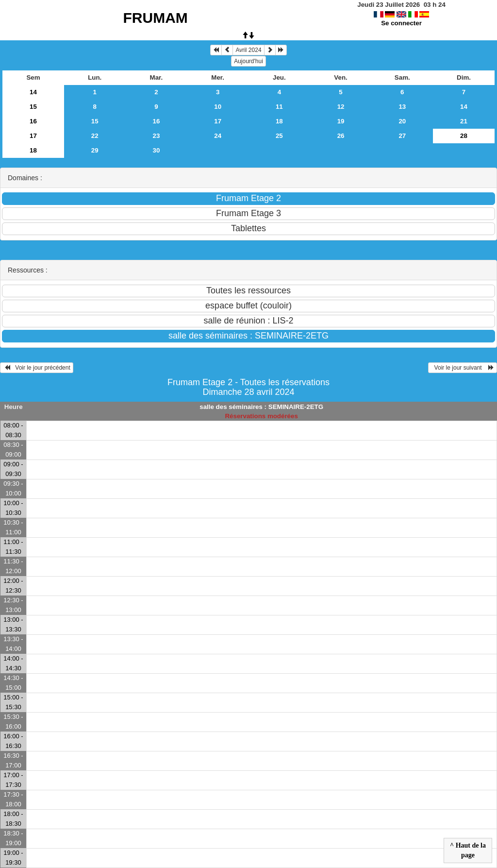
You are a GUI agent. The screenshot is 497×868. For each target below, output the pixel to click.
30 (157, 150)
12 (341, 107)
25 (279, 136)
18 (279, 121)
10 (218, 107)
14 (33, 92)
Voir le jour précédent (37, 368)
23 (157, 136)
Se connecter (401, 23)
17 (218, 121)
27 (402, 136)
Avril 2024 (248, 50)
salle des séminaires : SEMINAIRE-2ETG (261, 407)
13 (402, 107)
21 (464, 121)
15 (33, 107)
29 (95, 150)
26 (341, 136)
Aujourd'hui (248, 61)
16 (33, 121)
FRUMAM (156, 18)
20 (402, 121)
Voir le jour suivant (463, 368)
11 (279, 107)
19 (341, 121)
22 (95, 136)
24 (218, 136)
